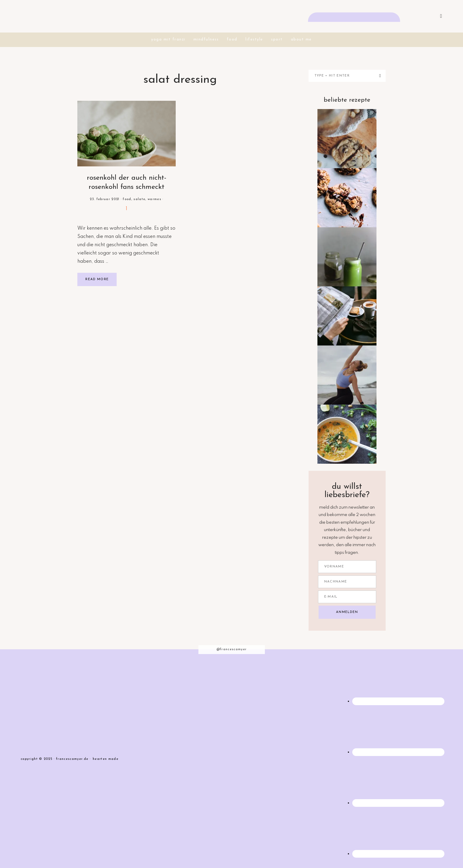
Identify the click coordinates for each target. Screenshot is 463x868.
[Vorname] (347, 566)
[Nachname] (347, 581)
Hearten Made (106, 759)
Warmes (154, 199)
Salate (139, 199)
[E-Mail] (347, 597)
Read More (97, 279)
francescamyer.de (231, 16)
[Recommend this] (127, 209)
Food (127, 199)
